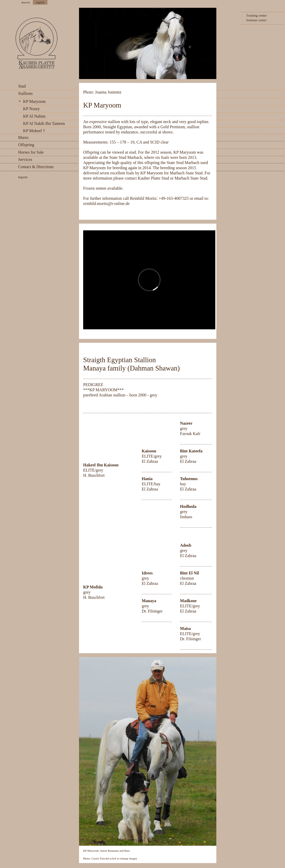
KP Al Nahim (34, 116)
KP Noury (31, 109)
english (40, 2)
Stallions (25, 93)
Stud (22, 86)
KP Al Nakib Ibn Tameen (44, 123)
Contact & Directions (36, 167)
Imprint (23, 177)
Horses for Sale (31, 152)
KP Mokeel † (34, 131)
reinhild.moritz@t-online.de (106, 204)
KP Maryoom (34, 101)
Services (25, 159)
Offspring (26, 145)
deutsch (26, 2)
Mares (23, 137)
